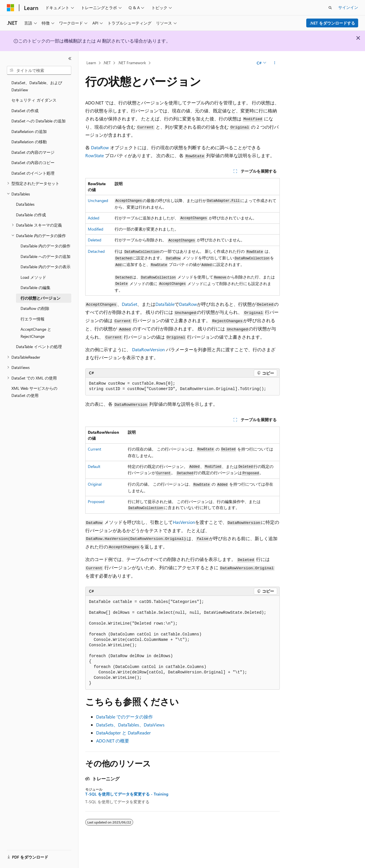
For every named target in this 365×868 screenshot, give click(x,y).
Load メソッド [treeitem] (33, 277)
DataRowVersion (148, 349)
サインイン (348, 7)
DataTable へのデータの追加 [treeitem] (45, 256)
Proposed (96, 501)
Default (94, 466)
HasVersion (184, 522)
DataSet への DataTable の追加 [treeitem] (38, 121)
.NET (107, 63)
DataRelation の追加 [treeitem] (29, 131)
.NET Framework (132, 63)
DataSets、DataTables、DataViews (130, 725)
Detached (96, 251)
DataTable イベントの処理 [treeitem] (39, 347)
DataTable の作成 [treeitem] (31, 215)
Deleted (95, 240)
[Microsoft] (11, 8)
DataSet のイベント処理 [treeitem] (33, 173)
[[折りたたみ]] (70, 58)
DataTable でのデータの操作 (124, 717)
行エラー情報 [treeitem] (33, 319)
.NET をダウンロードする (332, 23)
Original (95, 484)
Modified (96, 229)
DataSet (129, 304)
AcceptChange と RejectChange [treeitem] (36, 333)
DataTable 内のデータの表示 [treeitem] (45, 267)
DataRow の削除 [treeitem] (35, 308)
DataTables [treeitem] (25, 204)
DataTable (165, 304)
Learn (91, 63)
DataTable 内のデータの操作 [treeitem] (45, 246)
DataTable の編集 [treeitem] (36, 287)
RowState (95, 155)
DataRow (100, 147)
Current (95, 449)
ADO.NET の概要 (113, 741)
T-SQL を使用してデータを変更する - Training (127, 794)
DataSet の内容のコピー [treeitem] (33, 163)
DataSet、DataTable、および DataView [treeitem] (37, 86)
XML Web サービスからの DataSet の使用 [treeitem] (34, 392)
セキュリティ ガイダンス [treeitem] (34, 100)
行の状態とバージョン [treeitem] (40, 298)
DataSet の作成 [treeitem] (25, 111)
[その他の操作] (275, 63)
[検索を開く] (330, 8)
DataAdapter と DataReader (123, 733)
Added (94, 218)
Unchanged (98, 200)
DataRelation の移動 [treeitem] (29, 142)
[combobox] (39, 70)
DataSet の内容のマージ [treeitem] (33, 152)
